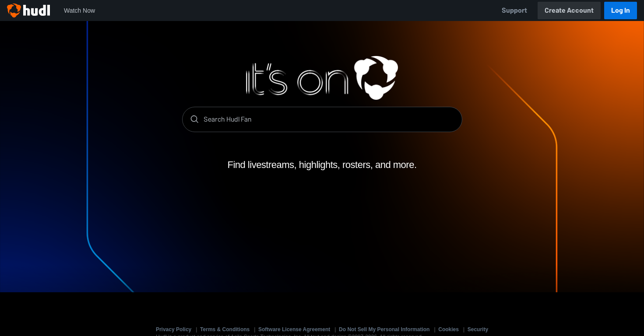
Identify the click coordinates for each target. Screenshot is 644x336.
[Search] (329, 119)
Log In (621, 10)
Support (514, 10)
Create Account (569, 10)
